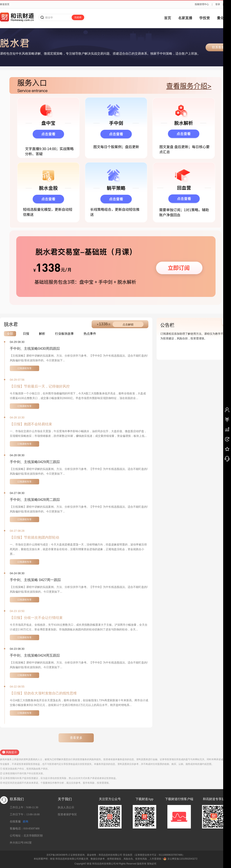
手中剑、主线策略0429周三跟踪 (35, 462)
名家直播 (185, 18)
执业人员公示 (66, 807)
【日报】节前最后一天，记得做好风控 (40, 386)
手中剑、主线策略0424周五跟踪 (35, 655)
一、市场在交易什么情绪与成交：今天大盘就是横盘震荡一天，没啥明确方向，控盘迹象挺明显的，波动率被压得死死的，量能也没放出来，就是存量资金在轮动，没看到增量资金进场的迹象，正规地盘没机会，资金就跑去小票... (78, 549)
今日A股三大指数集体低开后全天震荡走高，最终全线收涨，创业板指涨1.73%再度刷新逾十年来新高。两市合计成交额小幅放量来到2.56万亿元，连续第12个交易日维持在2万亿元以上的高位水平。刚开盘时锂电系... (79, 703)
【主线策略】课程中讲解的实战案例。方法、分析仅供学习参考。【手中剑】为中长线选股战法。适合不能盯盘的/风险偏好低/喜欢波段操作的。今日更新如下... (79, 358)
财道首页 (5, 4)
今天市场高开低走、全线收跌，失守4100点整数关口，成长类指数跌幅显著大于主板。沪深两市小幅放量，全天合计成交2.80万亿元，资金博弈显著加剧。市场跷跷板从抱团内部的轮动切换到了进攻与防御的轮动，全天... (79, 627)
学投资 (205, 18)
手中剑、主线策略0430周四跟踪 (35, 349)
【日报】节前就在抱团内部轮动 (34, 537)
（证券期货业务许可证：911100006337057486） (159, 855)
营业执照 (128, 855)
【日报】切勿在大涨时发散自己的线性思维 (43, 693)
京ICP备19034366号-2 (58, 855)
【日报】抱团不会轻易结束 (31, 424)
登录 (218, 4)
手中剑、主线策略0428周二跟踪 (35, 500)
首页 (168, 18)
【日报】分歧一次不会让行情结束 (36, 618)
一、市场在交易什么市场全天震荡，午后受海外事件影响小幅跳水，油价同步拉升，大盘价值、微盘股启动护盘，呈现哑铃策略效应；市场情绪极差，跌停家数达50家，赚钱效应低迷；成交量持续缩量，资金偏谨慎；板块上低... (78, 434)
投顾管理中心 (202, 4)
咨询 (25, 822)
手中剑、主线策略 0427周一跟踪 (35, 580)
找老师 (78, 17)
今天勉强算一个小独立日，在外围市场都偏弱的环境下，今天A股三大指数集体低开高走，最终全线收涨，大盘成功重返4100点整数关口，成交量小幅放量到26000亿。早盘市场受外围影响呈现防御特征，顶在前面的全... (78, 396)
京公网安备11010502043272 (182, 859)
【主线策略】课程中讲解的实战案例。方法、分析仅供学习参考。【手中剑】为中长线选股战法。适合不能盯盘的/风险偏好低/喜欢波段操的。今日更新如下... (79, 589)
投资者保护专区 (67, 814)
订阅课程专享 (24, 368)
